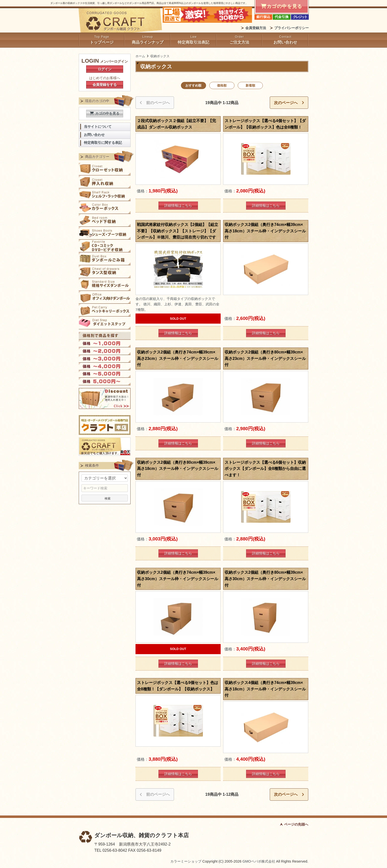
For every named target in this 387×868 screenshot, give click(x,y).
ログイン (105, 69)
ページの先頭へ (296, 824)
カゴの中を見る (105, 113)
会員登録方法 (256, 28)
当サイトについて (98, 127)
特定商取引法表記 (193, 42)
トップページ (102, 42)
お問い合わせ (285, 42)
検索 (105, 498)
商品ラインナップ (148, 42)
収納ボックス (160, 56)
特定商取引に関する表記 (103, 143)
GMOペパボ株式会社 (259, 861)
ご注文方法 (239, 42)
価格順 (222, 85)
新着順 (250, 85)
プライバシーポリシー (291, 28)
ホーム (140, 56)
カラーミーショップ (186, 861)
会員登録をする (105, 85)
